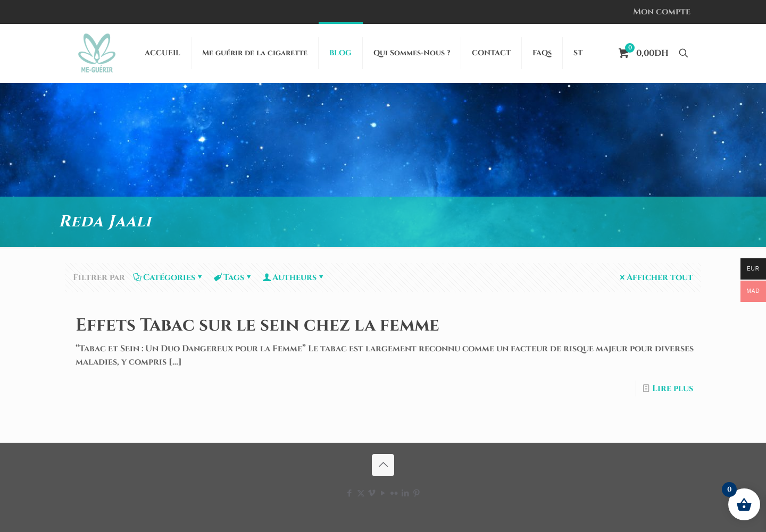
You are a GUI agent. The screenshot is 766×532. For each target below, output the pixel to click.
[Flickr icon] (394, 493)
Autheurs (294, 277)
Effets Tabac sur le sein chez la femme (257, 325)
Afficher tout (656, 277)
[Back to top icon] (383, 465)
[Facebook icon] (350, 493)
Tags (233, 277)
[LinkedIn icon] (406, 493)
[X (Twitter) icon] (361, 493)
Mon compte (662, 12)
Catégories (168, 277)
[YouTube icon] (383, 493)
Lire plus (673, 389)
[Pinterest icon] (417, 493)
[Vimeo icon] (372, 493)
